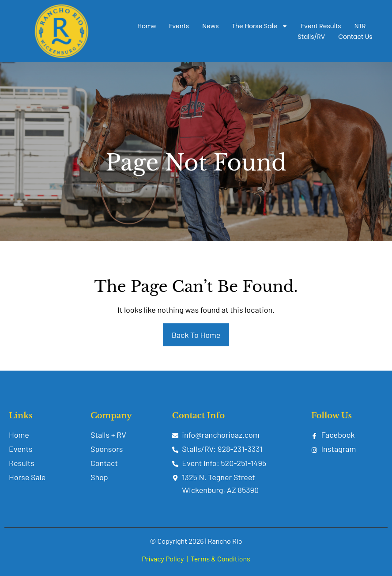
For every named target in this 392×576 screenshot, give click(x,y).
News (210, 26)
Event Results (321, 26)
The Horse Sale (260, 26)
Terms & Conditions (220, 559)
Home (147, 26)
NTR (360, 26)
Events (179, 26)
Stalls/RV (312, 37)
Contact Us (355, 37)
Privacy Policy (163, 559)
